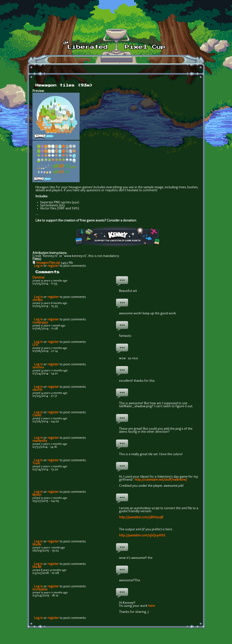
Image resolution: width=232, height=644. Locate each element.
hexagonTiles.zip (48, 263)
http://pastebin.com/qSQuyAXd (142, 536)
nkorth (37, 390)
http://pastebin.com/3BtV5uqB (141, 518)
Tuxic (36, 464)
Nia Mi (37, 567)
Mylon (37, 495)
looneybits (40, 590)
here (152, 606)
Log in (38, 266)
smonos (38, 368)
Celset (37, 416)
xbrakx (38, 300)
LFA (35, 345)
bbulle (37, 545)
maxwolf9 (40, 441)
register (53, 266)
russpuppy (40, 323)
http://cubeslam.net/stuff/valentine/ (161, 480)
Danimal (38, 278)
